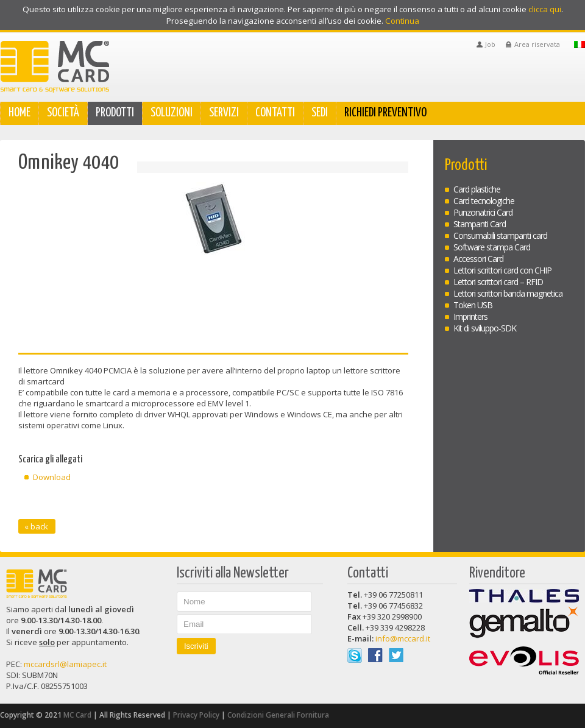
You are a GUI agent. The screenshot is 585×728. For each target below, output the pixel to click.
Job (490, 44)
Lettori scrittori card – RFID (498, 282)
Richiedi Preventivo (385, 113)
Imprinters (470, 316)
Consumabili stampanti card (500, 235)
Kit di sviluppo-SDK (485, 328)
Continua (402, 21)
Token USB (473, 305)
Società (63, 113)
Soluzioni (172, 113)
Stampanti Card (480, 224)
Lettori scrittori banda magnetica (508, 293)
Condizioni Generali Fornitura (278, 715)
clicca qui (545, 9)
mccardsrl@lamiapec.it (65, 664)
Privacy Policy (196, 715)
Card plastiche (477, 189)
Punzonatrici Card (483, 212)
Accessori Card (478, 259)
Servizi (224, 113)
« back (36, 526)
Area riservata (537, 44)
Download (52, 477)
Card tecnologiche (484, 201)
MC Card (77, 715)
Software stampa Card (492, 247)
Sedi (320, 113)
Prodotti (115, 113)
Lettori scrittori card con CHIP (502, 270)
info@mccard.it (403, 638)
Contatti (275, 113)
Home (19, 113)
